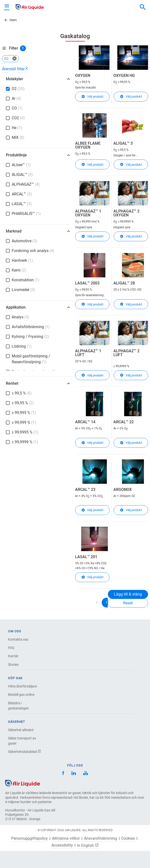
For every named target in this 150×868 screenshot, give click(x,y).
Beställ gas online (21, 695)
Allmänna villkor (66, 838)
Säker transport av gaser (22, 741)
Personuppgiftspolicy (30, 838)
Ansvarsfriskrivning (100, 838)
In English (88, 845)
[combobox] (143, 7)
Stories (13, 665)
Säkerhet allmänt (21, 730)
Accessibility (62, 845)
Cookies (128, 838)
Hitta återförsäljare (22, 686)
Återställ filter (15, 69)
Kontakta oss (18, 639)
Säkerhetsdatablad (25, 752)
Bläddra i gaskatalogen (18, 706)
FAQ (11, 648)
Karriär (13, 656)
